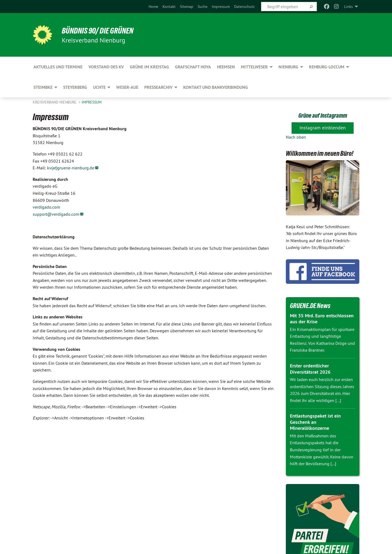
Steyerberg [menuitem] (75, 87)
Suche (203, 7)
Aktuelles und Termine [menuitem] (58, 67)
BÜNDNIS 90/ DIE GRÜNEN (100, 31)
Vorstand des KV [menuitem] (106, 67)
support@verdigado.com (56, 214)
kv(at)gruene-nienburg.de (71, 168)
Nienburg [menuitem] (288, 67)
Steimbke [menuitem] (43, 87)
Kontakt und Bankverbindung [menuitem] (216, 87)
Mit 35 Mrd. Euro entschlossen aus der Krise (322, 319)
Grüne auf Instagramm (323, 115)
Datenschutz (244, 7)
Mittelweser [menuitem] (254, 67)
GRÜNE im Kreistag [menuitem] (149, 67)
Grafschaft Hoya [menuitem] (193, 67)
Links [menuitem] (348, 7)
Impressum (221, 7)
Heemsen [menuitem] (226, 67)
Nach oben (296, 137)
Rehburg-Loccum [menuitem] (327, 67)
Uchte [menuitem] (99, 87)
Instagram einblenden (323, 128)
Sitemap (187, 7)
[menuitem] (153, 7)
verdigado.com (46, 207)
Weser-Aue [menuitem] (127, 87)
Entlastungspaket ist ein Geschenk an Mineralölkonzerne (315, 422)
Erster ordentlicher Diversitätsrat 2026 (310, 369)
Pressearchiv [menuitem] (158, 87)
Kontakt (169, 7)
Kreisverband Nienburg (55, 102)
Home (153, 7)
